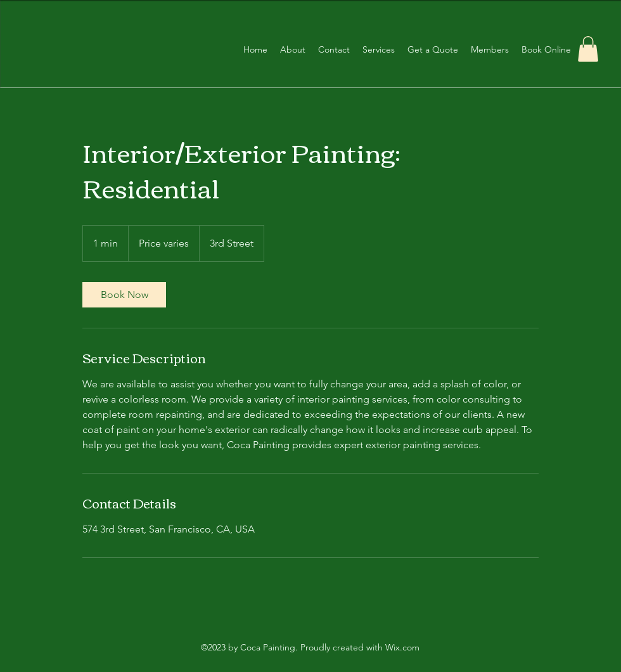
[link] (124, 295)
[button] (588, 49)
